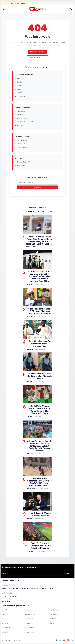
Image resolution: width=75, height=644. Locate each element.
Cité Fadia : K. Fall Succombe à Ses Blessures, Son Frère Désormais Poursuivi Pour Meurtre (40, 482)
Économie (20, 86)
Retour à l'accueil (37, 52)
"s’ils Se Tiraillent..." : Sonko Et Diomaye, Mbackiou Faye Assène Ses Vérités (40, 311)
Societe (30, 349)
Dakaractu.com (29, 632)
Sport (19, 89)
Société (20, 82)
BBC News (53, 619)
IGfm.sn (4, 619)
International (21, 96)
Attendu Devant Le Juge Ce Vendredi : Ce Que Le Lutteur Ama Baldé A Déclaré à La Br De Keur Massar (39, 446)
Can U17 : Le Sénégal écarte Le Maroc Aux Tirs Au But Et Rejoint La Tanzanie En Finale (40, 410)
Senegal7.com (29, 619)
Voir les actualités (37, 58)
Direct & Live (21, 144)
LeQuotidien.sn (29, 628)
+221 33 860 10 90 (28, 589)
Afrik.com (52, 623)
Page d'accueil (22, 140)
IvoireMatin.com (54, 614)
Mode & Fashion (22, 118)
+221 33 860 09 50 (46, 589)
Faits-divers (31, 247)
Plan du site (21, 166)
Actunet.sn (5, 632)
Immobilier (20, 115)
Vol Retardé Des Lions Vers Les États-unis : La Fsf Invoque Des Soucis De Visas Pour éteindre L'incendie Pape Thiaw (40, 276)
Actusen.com (6, 628)
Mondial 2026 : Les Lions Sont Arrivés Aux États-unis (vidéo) (40, 376)
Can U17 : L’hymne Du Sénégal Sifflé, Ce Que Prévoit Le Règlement (41, 546)
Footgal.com (5, 623)
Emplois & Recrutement (25, 122)
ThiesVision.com (30, 614)
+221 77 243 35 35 (10, 589)
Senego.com (28, 610)
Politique (20, 79)
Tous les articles (22, 147)
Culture (19, 93)
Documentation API (23, 162)
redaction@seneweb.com (18, 606)
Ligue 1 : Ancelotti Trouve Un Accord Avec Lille (40, 514)
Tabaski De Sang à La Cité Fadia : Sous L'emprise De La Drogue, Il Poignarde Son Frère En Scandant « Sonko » (39, 240)
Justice (30, 454)
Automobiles (21, 111)
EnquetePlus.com (55, 610)
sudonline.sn (28, 623)
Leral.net (4, 610)
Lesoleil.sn (5, 614)
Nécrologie (21, 125)
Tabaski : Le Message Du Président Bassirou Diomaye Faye (40, 344)
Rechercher (37, 187)
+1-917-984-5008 (9, 597)
